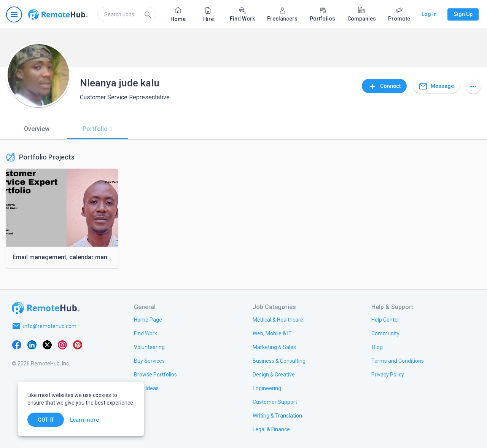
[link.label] (385, 319)
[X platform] (47, 344)
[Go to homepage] (58, 14)
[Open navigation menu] (14, 14)
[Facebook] (17, 344)
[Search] (148, 14)
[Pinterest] (78, 344)
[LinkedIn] (32, 344)
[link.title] (148, 319)
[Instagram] (62, 344)
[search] (127, 14)
